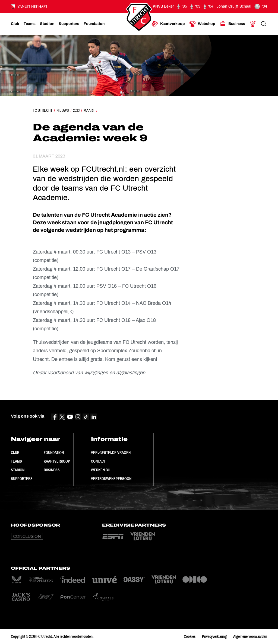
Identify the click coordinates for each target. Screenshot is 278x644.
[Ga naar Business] (232, 24)
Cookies (190, 636)
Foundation (54, 453)
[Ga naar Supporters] (69, 24)
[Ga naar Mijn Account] (253, 24)
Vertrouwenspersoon (111, 479)
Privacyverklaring (214, 636)
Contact (98, 461)
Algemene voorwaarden (250, 636)
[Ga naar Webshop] (202, 24)
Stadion (18, 470)
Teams (16, 461)
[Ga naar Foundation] (94, 24)
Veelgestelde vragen (111, 453)
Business (52, 470)
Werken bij (101, 470)
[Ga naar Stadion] (47, 24)
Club (15, 453)
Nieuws (63, 110)
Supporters (22, 479)
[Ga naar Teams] (30, 24)
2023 (76, 110)
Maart (89, 110)
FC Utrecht (43, 110)
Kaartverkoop (57, 461)
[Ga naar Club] (15, 24)
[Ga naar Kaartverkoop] (168, 24)
